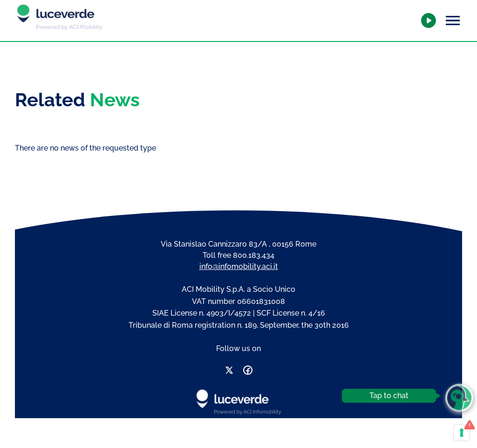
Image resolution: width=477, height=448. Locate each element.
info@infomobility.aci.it (239, 266)
